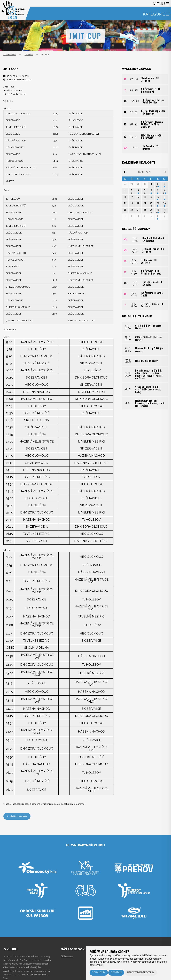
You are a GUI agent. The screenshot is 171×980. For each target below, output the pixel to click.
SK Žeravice (67, 956)
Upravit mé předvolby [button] (141, 973)
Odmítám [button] (116, 973)
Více (6, 978)
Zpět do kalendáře (17, 816)
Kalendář (29, 55)
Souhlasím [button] (99, 973)
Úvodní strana (10, 55)
